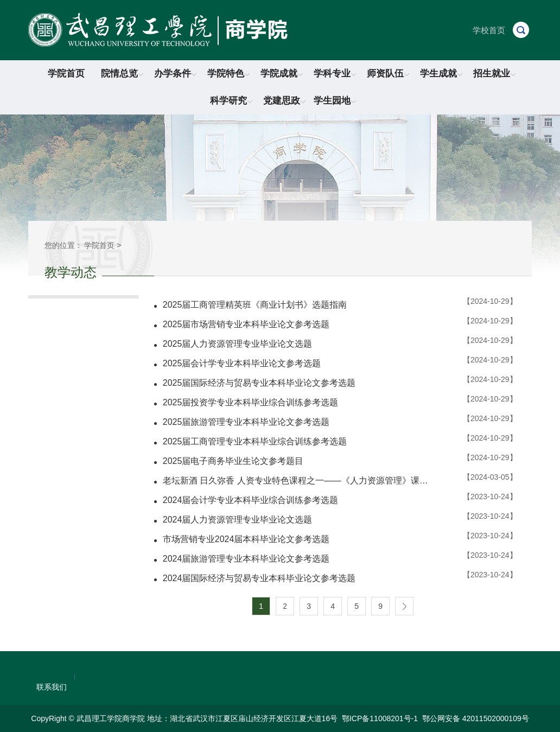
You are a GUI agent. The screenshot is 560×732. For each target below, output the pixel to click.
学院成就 (282, 74)
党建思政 (284, 101)
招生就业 (494, 74)
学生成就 (441, 74)
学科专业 (335, 74)
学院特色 (228, 74)
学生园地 (335, 101)
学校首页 (489, 30)
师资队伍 (388, 74)
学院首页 (66, 74)
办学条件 (175, 74)
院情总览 (122, 74)
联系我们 (52, 687)
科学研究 (231, 101)
